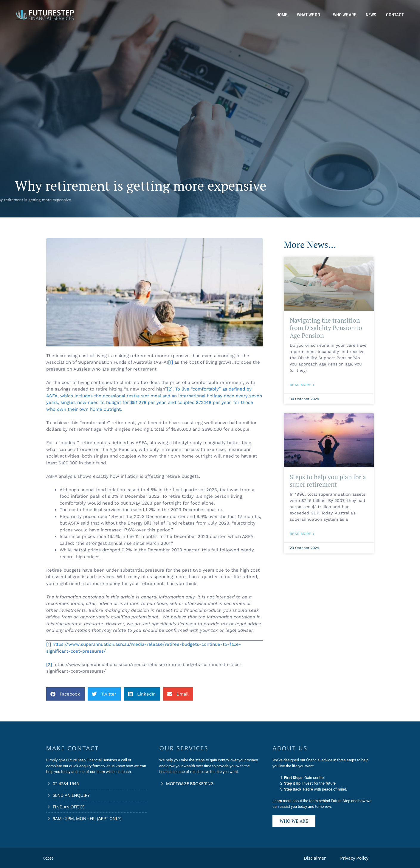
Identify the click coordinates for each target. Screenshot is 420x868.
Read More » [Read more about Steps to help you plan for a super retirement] (302, 534)
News (371, 15)
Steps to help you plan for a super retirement (328, 481)
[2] (49, 665)
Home (282, 15)
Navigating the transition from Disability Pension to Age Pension (326, 328)
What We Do (310, 15)
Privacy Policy (354, 858)
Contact (395, 15)
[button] (65, 694)
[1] (171, 362)
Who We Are (344, 15)
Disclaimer (315, 858)
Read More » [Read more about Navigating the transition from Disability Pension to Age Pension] (302, 385)
